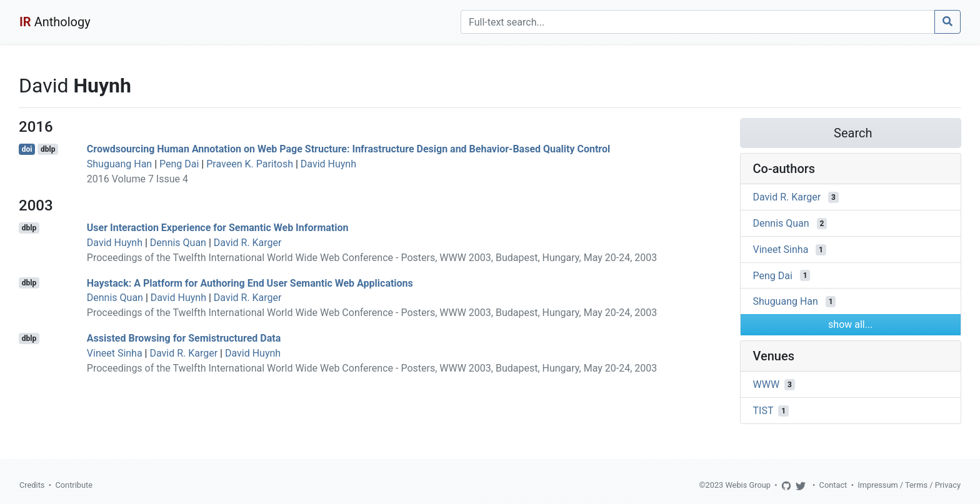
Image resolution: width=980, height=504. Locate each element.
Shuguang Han (119, 164)
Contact (833, 485)
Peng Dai (179, 164)
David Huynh (328, 164)
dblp (48, 149)
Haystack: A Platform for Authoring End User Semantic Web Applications (250, 283)
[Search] (698, 22)
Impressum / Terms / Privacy (909, 485)
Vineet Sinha (115, 353)
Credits (32, 485)
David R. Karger (248, 243)
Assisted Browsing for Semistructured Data (184, 338)
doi (27, 149)
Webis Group (748, 485)
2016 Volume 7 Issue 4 (137, 179)
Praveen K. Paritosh (250, 164)
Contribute (74, 485)
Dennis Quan (178, 243)
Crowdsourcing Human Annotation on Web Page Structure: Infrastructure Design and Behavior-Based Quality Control (348, 149)
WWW (767, 384)
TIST (763, 411)
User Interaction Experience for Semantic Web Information (218, 228)
